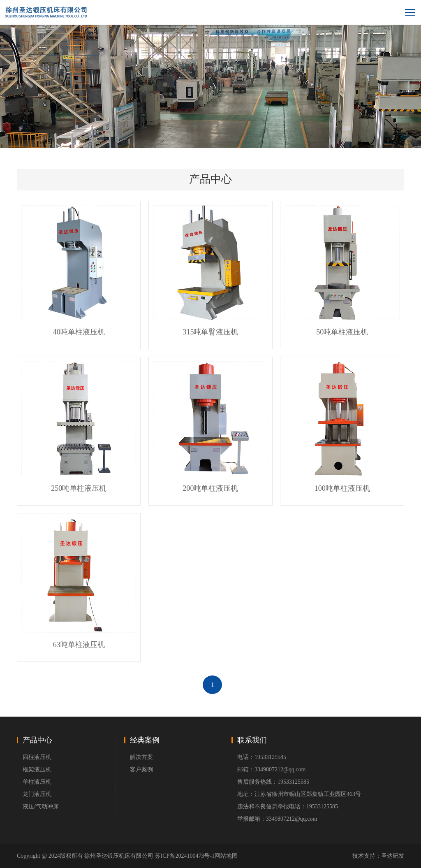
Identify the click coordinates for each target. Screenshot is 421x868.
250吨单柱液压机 (79, 488)
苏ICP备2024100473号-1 (185, 856)
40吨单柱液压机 (79, 332)
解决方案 (141, 757)
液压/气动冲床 (41, 806)
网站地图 (226, 856)
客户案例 (141, 769)
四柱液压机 (37, 757)
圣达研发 (393, 856)
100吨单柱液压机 (342, 488)
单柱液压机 (37, 782)
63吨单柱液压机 (79, 645)
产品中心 (37, 740)
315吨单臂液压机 (210, 332)
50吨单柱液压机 (342, 332)
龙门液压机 (37, 794)
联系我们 (252, 740)
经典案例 (145, 740)
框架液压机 (37, 769)
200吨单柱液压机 (210, 488)
